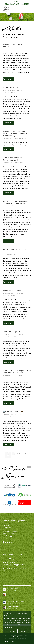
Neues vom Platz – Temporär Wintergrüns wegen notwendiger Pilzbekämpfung (15, 133)
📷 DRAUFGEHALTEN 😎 (13, 412)
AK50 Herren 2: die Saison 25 (14, 249)
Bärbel (24, 163)
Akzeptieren (23, 631)
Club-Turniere (19, 90)
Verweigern (11, 631)
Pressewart (16, 417)
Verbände (17, 206)
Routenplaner (9, 542)
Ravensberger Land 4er (12, 290)
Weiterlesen (8, 79)
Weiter (30, 467)
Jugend (17, 163)
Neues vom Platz (19, 49)
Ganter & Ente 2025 (10, 87)
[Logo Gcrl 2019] (14, 9)
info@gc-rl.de (12, 536)
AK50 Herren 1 (19, 375)
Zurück (28, 467)
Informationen (6, 93)
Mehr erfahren (17, 637)
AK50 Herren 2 (19, 252)
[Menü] (29, 9)
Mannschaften (6, 254)
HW (28, 49)
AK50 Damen (19, 334)
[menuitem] (17, 1)
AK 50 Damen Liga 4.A (11, 332)
